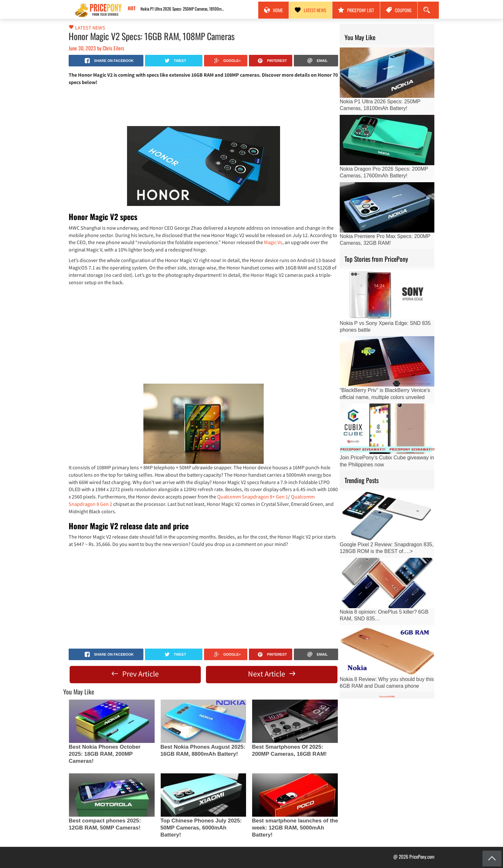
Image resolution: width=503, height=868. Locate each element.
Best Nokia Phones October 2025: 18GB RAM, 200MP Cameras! (105, 754)
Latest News (311, 10)
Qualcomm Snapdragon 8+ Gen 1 (253, 497)
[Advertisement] (203, 105)
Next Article (272, 674)
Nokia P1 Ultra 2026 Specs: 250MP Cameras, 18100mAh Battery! (184, 9)
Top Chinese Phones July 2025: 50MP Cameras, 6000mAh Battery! (201, 828)
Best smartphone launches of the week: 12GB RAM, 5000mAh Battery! (295, 828)
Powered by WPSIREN (387, 697)
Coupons (399, 10)
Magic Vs (273, 242)
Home (273, 10)
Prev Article (135, 674)
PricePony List (356, 10)
